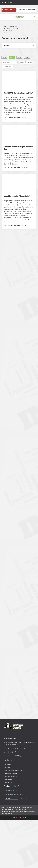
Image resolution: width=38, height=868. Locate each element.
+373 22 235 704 (12, 752)
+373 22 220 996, (12, 748)
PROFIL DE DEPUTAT (11, 777)
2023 (19, 57)
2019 (11, 30)
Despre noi (9, 783)
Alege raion (10, 62)
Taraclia (6, 32)
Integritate (8, 764)
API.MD (8, 790)
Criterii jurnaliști (7, 66)
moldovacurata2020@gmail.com (16, 756)
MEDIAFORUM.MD (12, 799)
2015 (4, 57)
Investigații (8, 767)
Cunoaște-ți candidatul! (10, 27)
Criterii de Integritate (27, 62)
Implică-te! (9, 780)
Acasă (5, 26)
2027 (27, 57)
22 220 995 (23, 748)
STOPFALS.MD (10, 795)
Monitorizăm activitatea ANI (14, 771)
